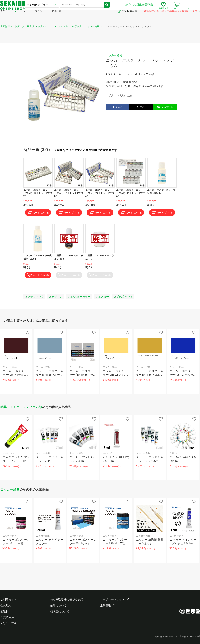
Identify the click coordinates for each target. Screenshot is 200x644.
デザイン (56, 298)
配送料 (5, 611)
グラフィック (34, 298)
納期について (58, 605)
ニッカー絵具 (114, 55)
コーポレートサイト (115, 599)
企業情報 (108, 605)
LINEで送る (165, 107)
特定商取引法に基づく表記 (67, 599)
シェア (117, 107)
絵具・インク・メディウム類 (21, 408)
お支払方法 (7, 617)
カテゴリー (6, 17)
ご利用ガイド (130, 17)
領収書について (60, 611)
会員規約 (6, 605)
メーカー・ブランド (34, 17)
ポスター (102, 298)
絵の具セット (123, 298)
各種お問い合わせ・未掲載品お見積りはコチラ (172, 17)
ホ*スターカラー (79, 298)
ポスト (141, 107)
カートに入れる (38, 213)
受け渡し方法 (9, 623)
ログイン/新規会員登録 (138, 7)
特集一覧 (57, 17)
